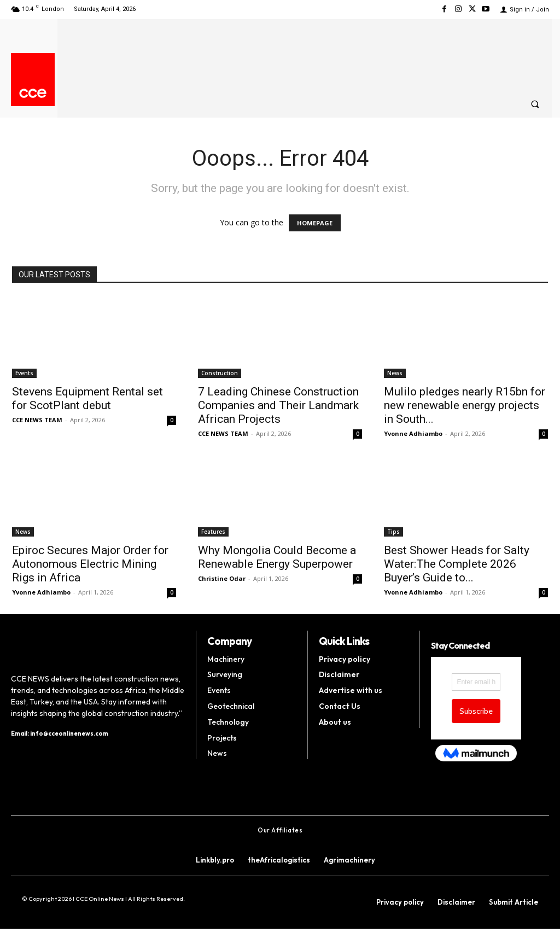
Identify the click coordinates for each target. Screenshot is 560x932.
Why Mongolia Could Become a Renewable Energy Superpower (277, 557)
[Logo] (33, 93)
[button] (535, 104)
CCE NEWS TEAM (37, 420)
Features (213, 532)
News (395, 373)
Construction (220, 373)
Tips (393, 532)
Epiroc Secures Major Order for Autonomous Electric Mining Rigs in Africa (90, 564)
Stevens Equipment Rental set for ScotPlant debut (87, 398)
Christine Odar (222, 578)
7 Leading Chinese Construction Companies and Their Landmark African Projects (278, 405)
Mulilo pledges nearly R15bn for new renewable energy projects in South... (465, 405)
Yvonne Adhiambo (413, 433)
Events (24, 373)
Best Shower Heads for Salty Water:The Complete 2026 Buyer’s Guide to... (457, 564)
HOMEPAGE (315, 223)
